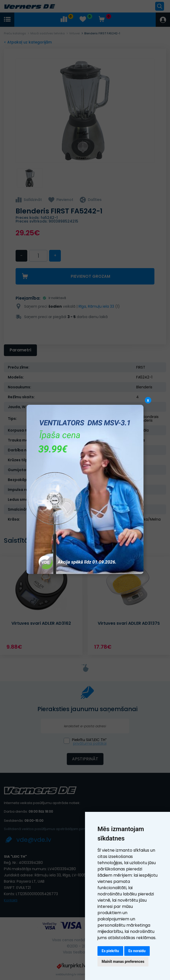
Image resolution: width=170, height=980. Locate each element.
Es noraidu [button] (137, 951)
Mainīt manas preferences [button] (123, 962)
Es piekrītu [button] (110, 951)
